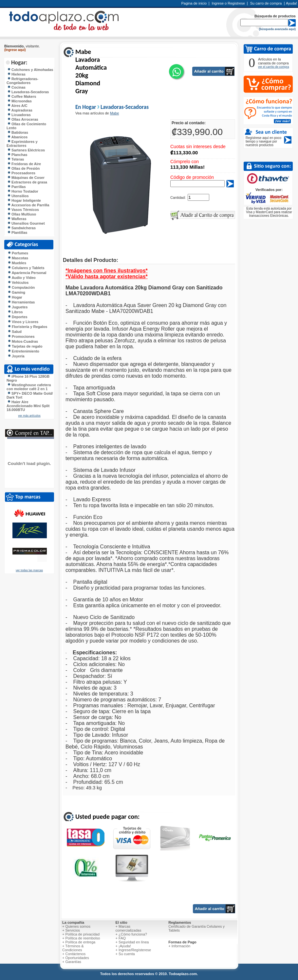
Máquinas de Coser (26, 178)
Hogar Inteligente (24, 200)
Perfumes (18, 253)
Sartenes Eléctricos (26, 150)
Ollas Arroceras (23, 119)
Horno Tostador (23, 191)
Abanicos (17, 137)
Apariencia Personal (27, 273)
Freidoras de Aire (24, 164)
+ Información (179, 946)
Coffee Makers (22, 96)
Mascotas (18, 258)
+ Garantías (72, 962)
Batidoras (18, 132)
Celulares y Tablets (26, 268)
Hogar (15, 297)
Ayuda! (291, 3)
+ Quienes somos (76, 926)
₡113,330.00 (184, 153)
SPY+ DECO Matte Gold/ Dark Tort (30, 395)
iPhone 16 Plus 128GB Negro (28, 378)
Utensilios (18, 196)
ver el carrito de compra (274, 67)
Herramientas (21, 302)
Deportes (18, 317)
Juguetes (18, 307)
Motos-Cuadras (23, 341)
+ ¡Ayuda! (123, 946)
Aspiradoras (20, 110)
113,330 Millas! (187, 167)
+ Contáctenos (74, 954)
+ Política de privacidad (81, 934)
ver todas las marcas (29, 570)
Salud (15, 332)
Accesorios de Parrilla (28, 205)
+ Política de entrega (79, 942)
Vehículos (18, 283)
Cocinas (16, 87)
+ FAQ (121, 938)
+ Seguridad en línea (132, 942)
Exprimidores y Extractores (22, 144)
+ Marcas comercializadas (129, 928)
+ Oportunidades (76, 958)
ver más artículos (29, 416)
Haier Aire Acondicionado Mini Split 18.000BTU (28, 406)
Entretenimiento (23, 351)
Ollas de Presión (23, 168)
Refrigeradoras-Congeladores (22, 81)
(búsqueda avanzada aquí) (277, 29)
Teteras (16, 159)
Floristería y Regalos (27, 327)
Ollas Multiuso (22, 214)
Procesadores (21, 173)
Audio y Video (22, 278)
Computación (21, 287)
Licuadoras (19, 115)
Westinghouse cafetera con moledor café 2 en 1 (29, 387)
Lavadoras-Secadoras (28, 92)
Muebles (17, 263)
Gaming (16, 292)
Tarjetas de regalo (25, 346)
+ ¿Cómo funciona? (131, 934)
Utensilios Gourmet (26, 223)
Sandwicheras (21, 228)
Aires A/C (17, 106)
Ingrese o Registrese (228, 3)
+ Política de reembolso (81, 938)
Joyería (16, 356)
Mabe (115, 113)
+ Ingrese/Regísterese (133, 950)
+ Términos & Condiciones (73, 948)
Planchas (17, 155)
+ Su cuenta (125, 954)
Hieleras (16, 74)
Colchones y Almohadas (30, 70)
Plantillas (17, 232)
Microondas (19, 101)
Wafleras (17, 219)
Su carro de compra (266, 3)
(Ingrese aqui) (15, 50)
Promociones (21, 336)
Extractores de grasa (27, 182)
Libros (15, 312)
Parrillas (16, 187)
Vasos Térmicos (23, 210)
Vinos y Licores (23, 322)
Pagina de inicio (194, 3)
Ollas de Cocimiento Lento (26, 126)
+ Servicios (71, 930)
